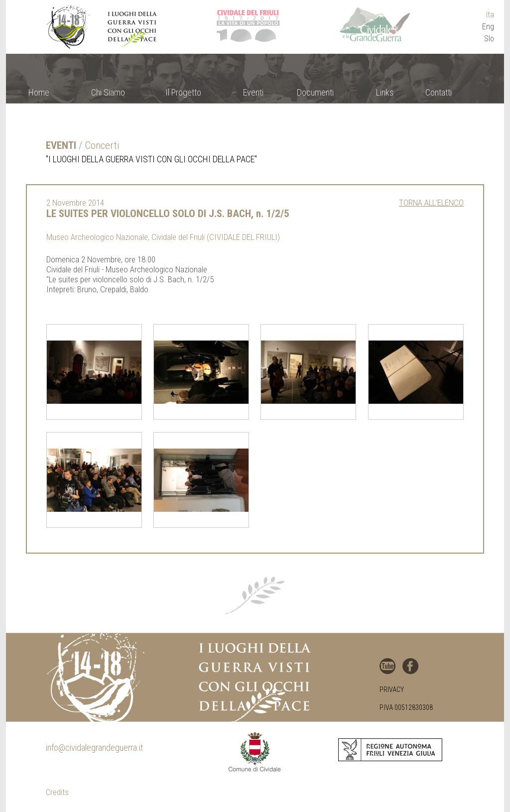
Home (39, 92)
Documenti (315, 92)
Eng (488, 27)
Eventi (253, 92)
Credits (57, 792)
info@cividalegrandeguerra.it (94, 748)
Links (385, 92)
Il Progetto (183, 92)
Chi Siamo (108, 92)
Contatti (439, 92)
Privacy (392, 690)
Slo (489, 39)
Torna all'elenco (431, 203)
